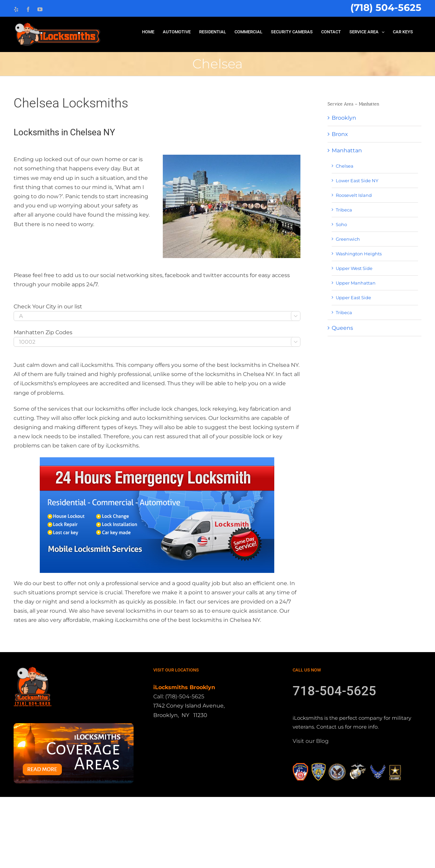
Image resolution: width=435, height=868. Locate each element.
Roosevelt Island (354, 195)
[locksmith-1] (157, 515)
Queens (342, 328)
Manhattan (347, 150)
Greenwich (348, 239)
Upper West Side (354, 268)
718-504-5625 (334, 762)
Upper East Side (353, 297)
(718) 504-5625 (386, 7)
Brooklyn (344, 118)
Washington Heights (359, 254)
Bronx (340, 134)
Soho (341, 224)
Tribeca (344, 210)
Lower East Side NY (357, 181)
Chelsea (345, 166)
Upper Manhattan (356, 283)
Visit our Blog (311, 812)
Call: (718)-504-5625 (179, 768)
